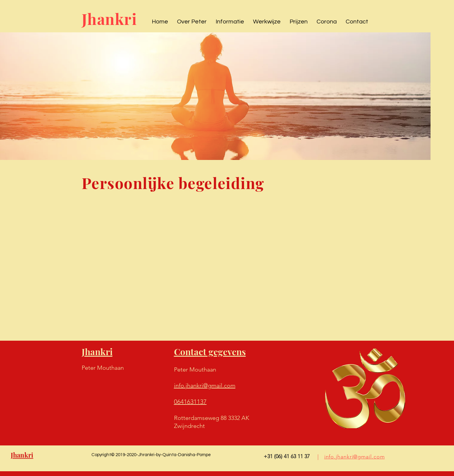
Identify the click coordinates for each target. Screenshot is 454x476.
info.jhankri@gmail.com (355, 457)
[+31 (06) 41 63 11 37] (287, 457)
